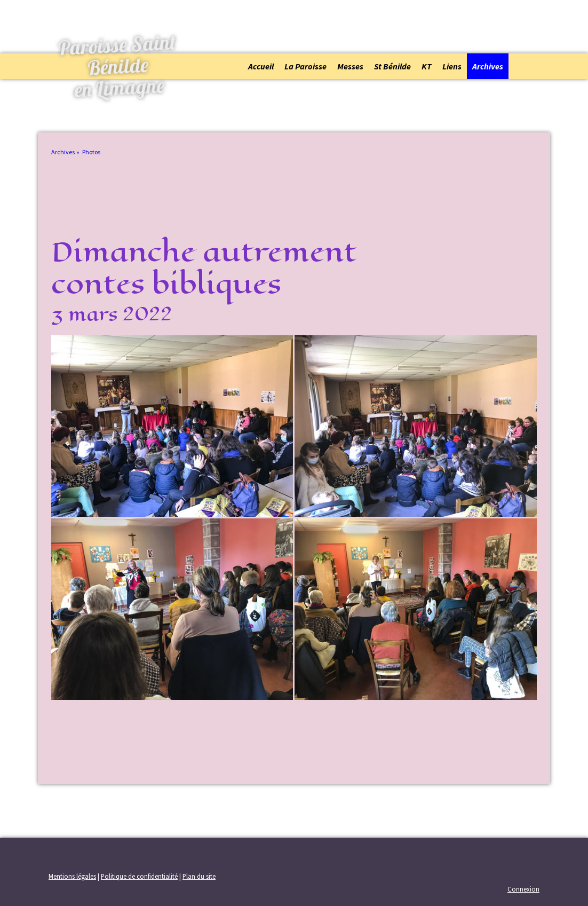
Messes (350, 66)
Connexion (523, 889)
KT (427, 66)
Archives (488, 66)
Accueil (261, 66)
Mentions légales (72, 876)
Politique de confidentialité (139, 876)
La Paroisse (305, 66)
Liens (452, 66)
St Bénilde (392, 66)
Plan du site (199, 876)
